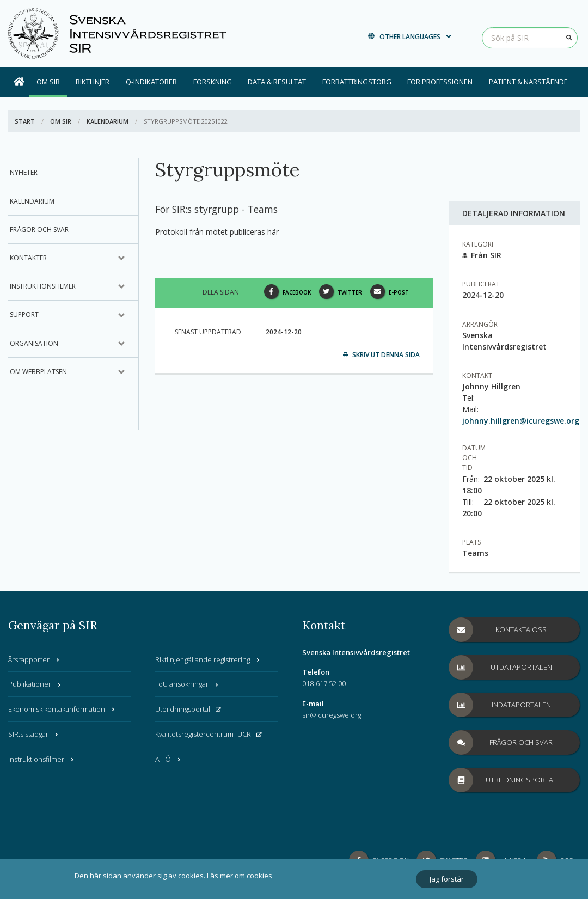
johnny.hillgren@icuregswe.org (521, 421)
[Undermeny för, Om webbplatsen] (121, 372)
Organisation (34, 343)
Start (25, 121)
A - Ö (169, 759)
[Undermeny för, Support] (121, 315)
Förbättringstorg (357, 82)
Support (24, 314)
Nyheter (24, 172)
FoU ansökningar (187, 684)
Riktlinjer (93, 82)
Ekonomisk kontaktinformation (62, 709)
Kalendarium (108, 121)
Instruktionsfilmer (43, 286)
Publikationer (35, 684)
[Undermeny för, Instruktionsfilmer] (121, 286)
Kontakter (28, 258)
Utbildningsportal (188, 709)
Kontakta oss (498, 630)
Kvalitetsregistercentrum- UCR (209, 734)
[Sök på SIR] (530, 38)
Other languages (410, 37)
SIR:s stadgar (34, 734)
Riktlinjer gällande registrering (208, 659)
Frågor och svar (39, 230)
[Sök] (569, 38)
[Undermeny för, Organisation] (121, 344)
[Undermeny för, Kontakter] (121, 258)
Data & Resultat (277, 82)
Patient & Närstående (528, 82)
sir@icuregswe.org (332, 715)
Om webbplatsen (38, 372)
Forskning (213, 82)
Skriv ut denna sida (381, 355)
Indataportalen (500, 705)
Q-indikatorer (151, 82)
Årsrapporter (34, 659)
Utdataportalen (501, 667)
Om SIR (48, 82)
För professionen (440, 82)
